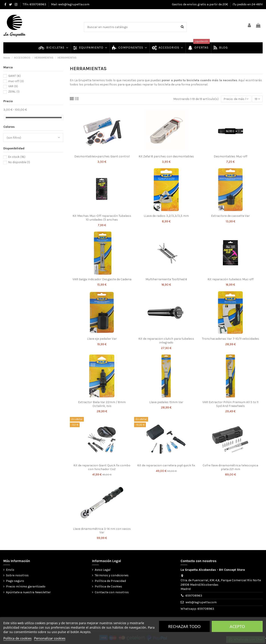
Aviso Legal (103, 570)
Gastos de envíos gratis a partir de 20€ (200, 4)
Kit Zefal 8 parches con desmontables (166, 156)
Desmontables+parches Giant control (102, 156)
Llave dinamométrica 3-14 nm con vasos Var (102, 531)
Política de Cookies (108, 586)
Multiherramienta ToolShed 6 (166, 279)
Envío (10, 570)
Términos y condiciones (112, 575)
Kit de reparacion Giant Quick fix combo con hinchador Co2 (102, 467)
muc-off (16, 81)
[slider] (5, 117)
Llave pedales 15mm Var (166, 402)
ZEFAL (14, 92)
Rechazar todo (184, 626)
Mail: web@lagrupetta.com (70, 4)
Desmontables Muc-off (231, 156)
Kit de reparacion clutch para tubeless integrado (166, 341)
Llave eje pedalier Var (102, 339)
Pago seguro (15, 581)
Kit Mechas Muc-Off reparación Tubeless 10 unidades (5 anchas (102, 218)
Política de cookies (17, 638)
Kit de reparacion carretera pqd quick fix (166, 465)
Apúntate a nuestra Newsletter (28, 592)
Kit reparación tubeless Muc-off (231, 279)
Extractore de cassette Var (230, 216)
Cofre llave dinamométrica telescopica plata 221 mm (230, 467)
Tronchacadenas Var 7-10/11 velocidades (231, 339)
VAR (13, 86)
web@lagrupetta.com (201, 602)
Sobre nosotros (17, 575)
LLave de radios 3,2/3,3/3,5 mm (166, 216)
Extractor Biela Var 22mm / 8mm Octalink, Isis (102, 404)
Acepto (237, 626)
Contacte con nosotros (112, 592)
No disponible (19, 162)
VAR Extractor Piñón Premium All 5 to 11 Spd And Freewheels (230, 404)
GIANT (14, 76)
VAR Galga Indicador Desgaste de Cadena (102, 279)
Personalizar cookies (50, 638)
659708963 (194, 596)
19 (257, 99)
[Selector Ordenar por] (236, 99)
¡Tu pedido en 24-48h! (248, 4)
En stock (17, 157)
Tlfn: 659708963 (35, 4)
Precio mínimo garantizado (26, 586)
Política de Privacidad (110, 581)
